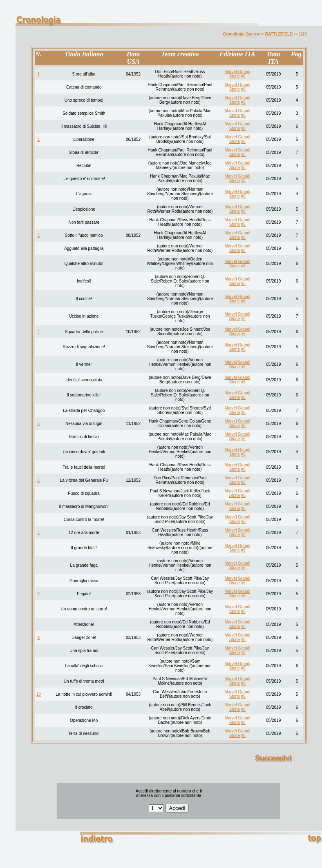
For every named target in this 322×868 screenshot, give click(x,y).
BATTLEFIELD (279, 34)
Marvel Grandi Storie (237, 74)
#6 (243, 76)
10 (39, 694)
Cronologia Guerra (241, 34)
